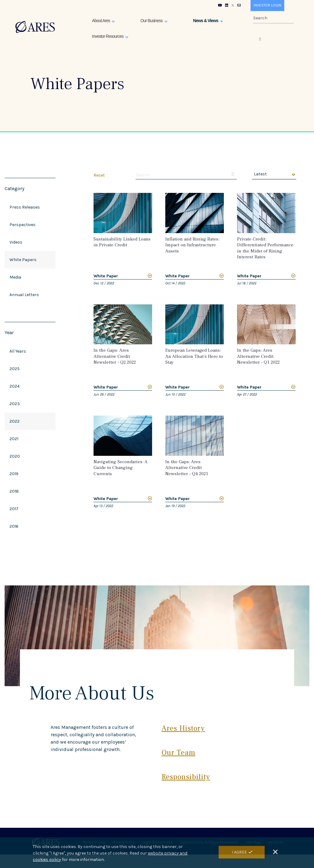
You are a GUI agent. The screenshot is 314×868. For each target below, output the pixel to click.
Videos (16, 242)
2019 (14, 474)
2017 (14, 509)
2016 (14, 526)
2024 (15, 386)
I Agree (239, 852)
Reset (99, 175)
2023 (15, 404)
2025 (15, 369)
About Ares (101, 21)
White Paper (106, 276)
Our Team (178, 753)
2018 (14, 491)
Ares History (183, 728)
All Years (18, 351)
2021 (14, 439)
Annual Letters (24, 295)
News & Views (206, 21)
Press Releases (25, 207)
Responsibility (186, 777)
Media (15, 277)
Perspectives (23, 225)
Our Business (152, 21)
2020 (15, 456)
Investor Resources (108, 36)
